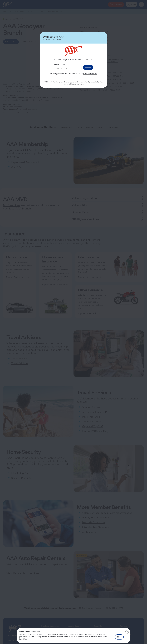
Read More (23, 639)
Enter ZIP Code (59, 64)
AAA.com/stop (90, 74)
